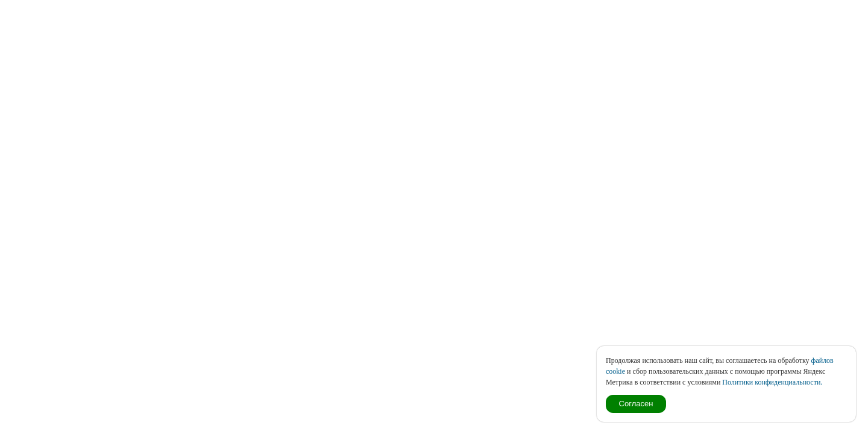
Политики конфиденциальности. (772, 382)
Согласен (636, 404)
